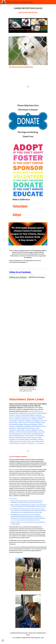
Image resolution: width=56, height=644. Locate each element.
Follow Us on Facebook (20, 272)
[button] (3, 641)
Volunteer (20, 206)
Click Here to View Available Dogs (21, 67)
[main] (28, 8)
